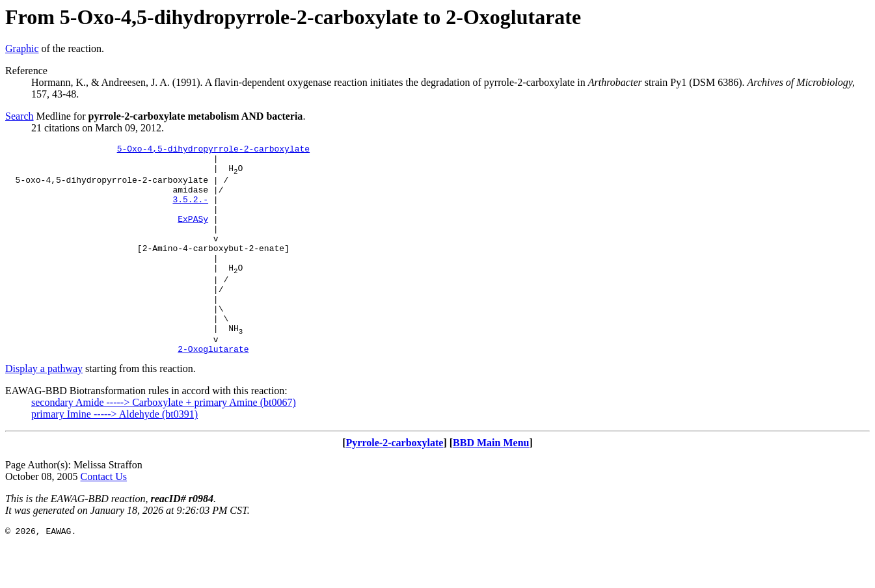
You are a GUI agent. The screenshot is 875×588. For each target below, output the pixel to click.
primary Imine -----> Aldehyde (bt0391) (114, 455)
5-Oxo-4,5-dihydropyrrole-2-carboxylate (213, 150)
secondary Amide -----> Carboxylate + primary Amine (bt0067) (164, 443)
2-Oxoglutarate (213, 390)
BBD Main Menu (491, 484)
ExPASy (193, 234)
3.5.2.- (190, 211)
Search (20, 116)
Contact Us (104, 517)
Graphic (22, 48)
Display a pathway (44, 409)
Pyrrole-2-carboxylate (395, 484)
